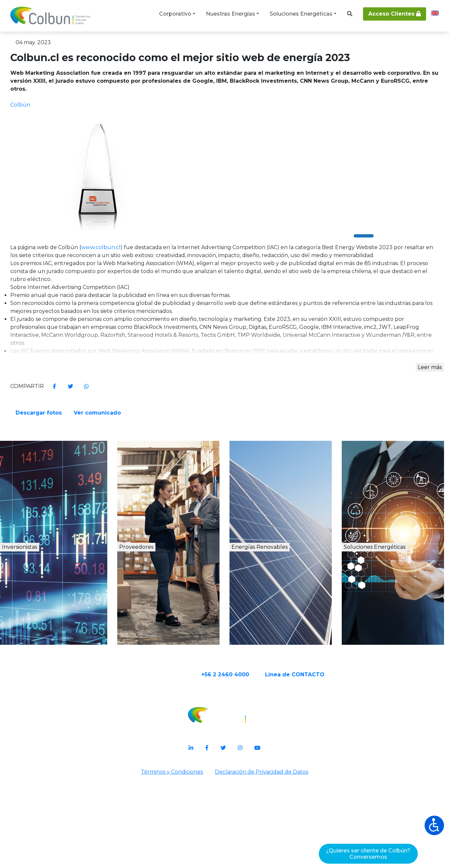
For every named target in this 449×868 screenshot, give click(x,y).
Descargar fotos (259, 485)
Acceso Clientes (395, 14)
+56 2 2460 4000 (251, 769)
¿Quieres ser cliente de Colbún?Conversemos (368, 854)
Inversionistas (45, 643)
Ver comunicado (318, 485)
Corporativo (175, 14)
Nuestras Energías (230, 14)
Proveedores (158, 643)
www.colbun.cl (162, 297)
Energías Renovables (287, 650)
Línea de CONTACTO (321, 769)
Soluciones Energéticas (301, 14)
